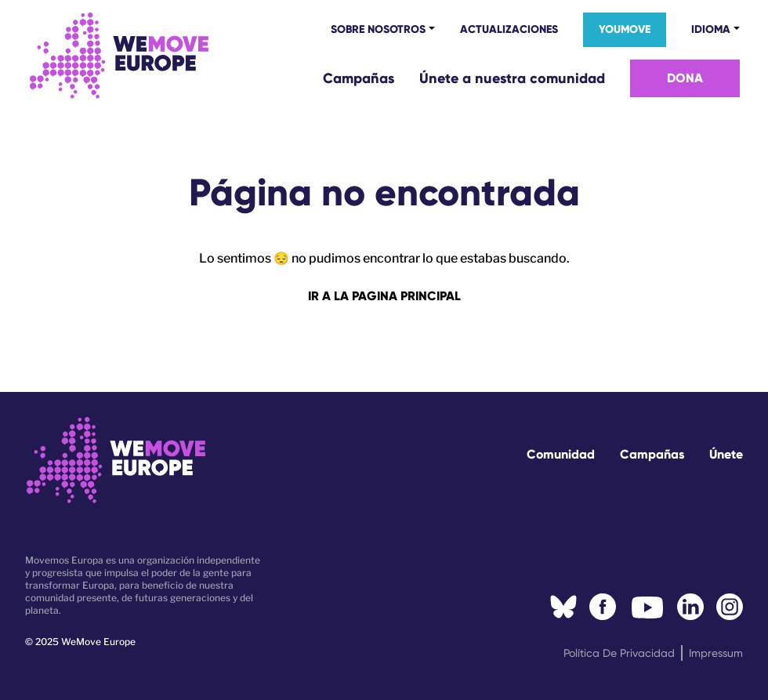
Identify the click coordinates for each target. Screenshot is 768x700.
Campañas (359, 78)
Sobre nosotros (378, 29)
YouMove (625, 29)
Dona (685, 78)
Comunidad (561, 454)
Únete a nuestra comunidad (512, 78)
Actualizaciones (509, 29)
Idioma (711, 29)
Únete (726, 454)
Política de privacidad (619, 653)
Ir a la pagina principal (384, 296)
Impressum (716, 653)
